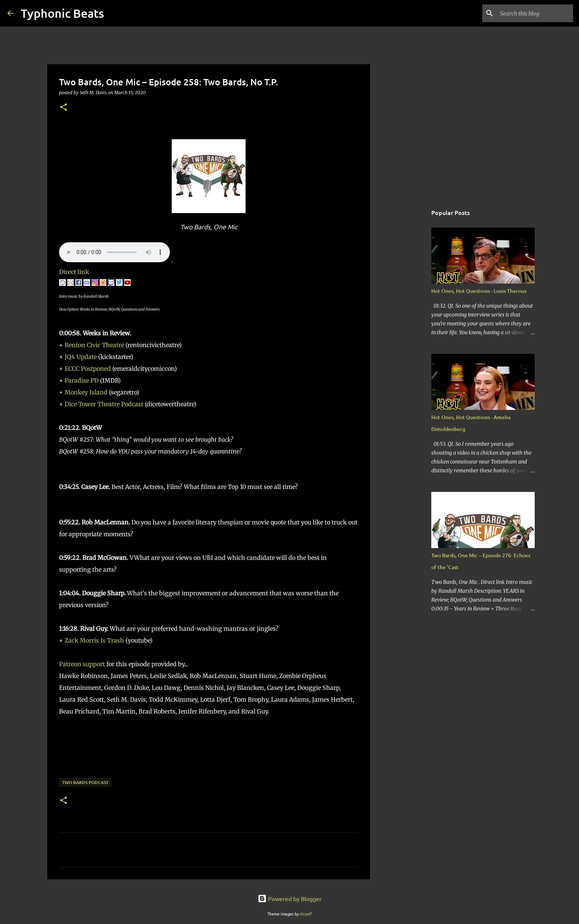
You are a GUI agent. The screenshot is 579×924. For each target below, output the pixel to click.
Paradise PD (82, 380)
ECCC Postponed (88, 369)
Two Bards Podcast (85, 782)
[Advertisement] (408, 319)
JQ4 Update (81, 357)
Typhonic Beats (62, 13)
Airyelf (306, 914)
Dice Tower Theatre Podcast (104, 404)
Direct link (74, 272)
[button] (64, 108)
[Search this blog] (534, 13)
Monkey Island (86, 392)
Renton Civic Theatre (94, 345)
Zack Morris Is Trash (94, 640)
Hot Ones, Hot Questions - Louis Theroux (479, 291)
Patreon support (82, 664)
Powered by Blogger (290, 899)
